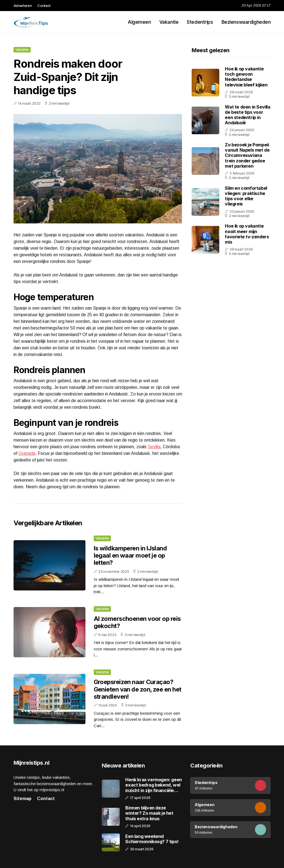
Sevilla (154, 447)
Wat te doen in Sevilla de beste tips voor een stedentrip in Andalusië (247, 115)
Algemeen (139, 22)
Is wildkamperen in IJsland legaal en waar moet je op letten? (130, 556)
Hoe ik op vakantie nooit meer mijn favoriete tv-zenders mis (247, 234)
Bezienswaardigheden (246, 22)
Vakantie (169, 22)
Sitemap (23, 799)
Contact (44, 6)
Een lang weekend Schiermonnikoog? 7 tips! (152, 839)
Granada (27, 453)
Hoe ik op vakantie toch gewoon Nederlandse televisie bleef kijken (246, 77)
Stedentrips (200, 22)
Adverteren (23, 6)
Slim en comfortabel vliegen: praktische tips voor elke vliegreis (246, 196)
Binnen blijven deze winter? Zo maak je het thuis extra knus (149, 813)
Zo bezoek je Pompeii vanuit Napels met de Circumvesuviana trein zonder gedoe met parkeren (247, 155)
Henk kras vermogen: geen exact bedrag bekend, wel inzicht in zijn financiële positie (153, 785)
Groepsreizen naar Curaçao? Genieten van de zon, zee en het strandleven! (138, 689)
